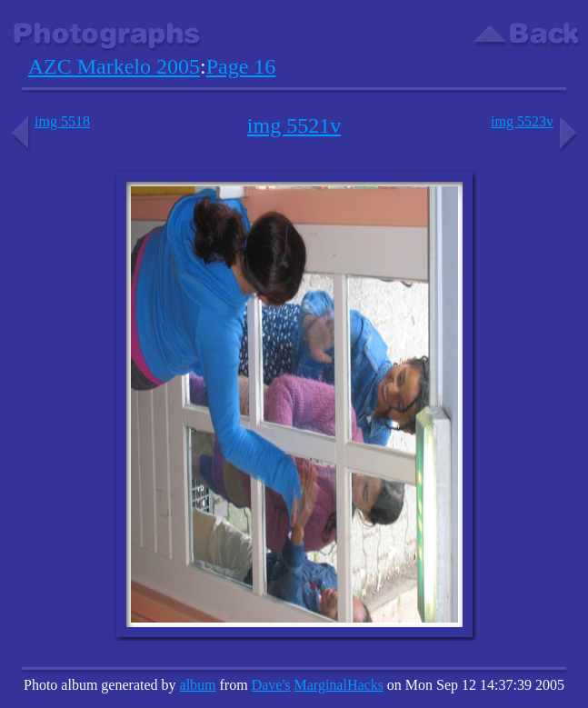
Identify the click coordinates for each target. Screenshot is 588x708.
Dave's (271, 685)
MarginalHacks (339, 685)
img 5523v (536, 121)
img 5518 (49, 121)
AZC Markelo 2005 (114, 66)
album (198, 685)
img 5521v (294, 125)
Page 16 (241, 66)
